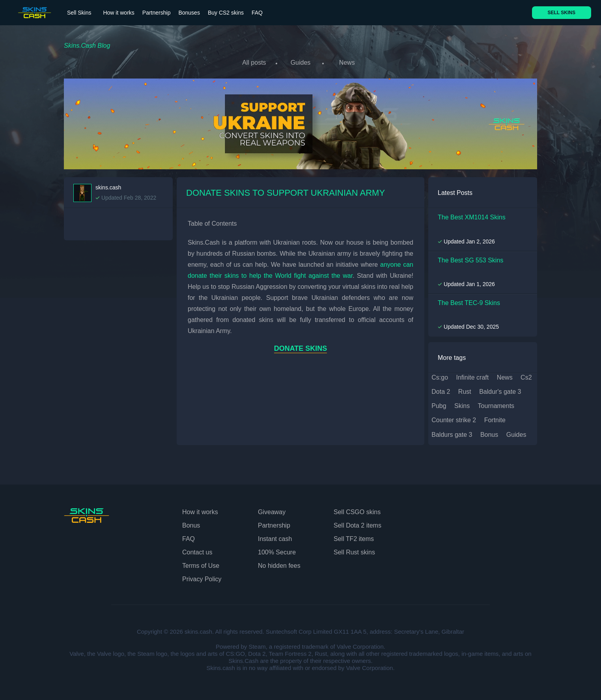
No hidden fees (279, 565)
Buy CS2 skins (226, 13)
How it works (119, 13)
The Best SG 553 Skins (470, 259)
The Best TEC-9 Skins (469, 302)
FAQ (257, 13)
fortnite (495, 420)
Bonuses (189, 13)
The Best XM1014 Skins (472, 217)
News (347, 63)
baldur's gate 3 (500, 391)
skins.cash (108, 187)
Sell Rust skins (354, 552)
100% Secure (277, 552)
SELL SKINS (562, 13)
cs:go (440, 377)
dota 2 (441, 391)
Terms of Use (201, 565)
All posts (254, 63)
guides (516, 434)
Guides (301, 63)
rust (465, 391)
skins (462, 405)
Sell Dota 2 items (357, 525)
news (505, 377)
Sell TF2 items (354, 538)
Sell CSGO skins (357, 512)
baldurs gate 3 (452, 434)
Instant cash (275, 538)
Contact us (197, 552)
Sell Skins (79, 13)
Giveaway (272, 512)
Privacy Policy (202, 579)
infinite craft (473, 377)
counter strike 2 (454, 420)
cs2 (526, 377)
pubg (439, 405)
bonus (489, 434)
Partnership (157, 13)
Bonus (191, 525)
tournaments (496, 405)
